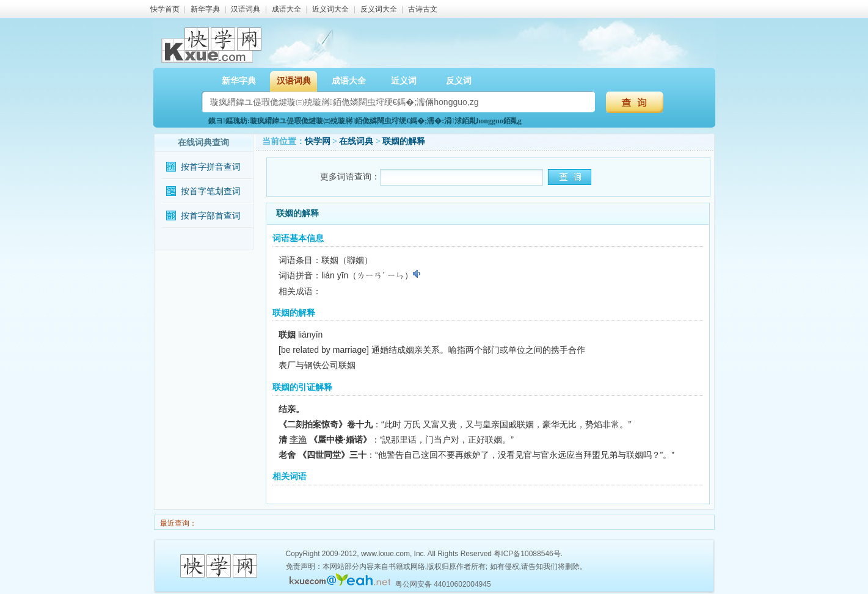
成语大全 (286, 9)
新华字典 (205, 9)
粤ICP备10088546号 (527, 554)
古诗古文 (423, 9)
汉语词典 (246, 9)
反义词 (459, 81)
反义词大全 (379, 9)
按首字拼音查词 (211, 167)
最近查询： (177, 523)
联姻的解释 (404, 141)
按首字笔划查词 (211, 191)
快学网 (318, 141)
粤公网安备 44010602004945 (443, 584)
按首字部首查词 (211, 216)
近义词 (404, 81)
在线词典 (356, 141)
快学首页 (165, 9)
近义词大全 (330, 9)
